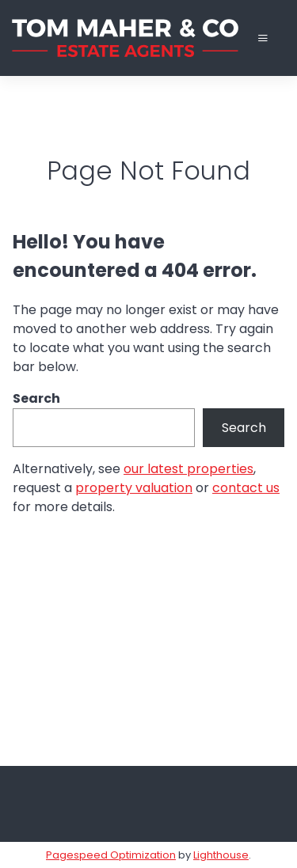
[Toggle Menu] (263, 38)
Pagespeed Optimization (111, 855)
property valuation (134, 488)
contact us (246, 488)
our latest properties (188, 469)
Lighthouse (221, 855)
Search (36, 398)
